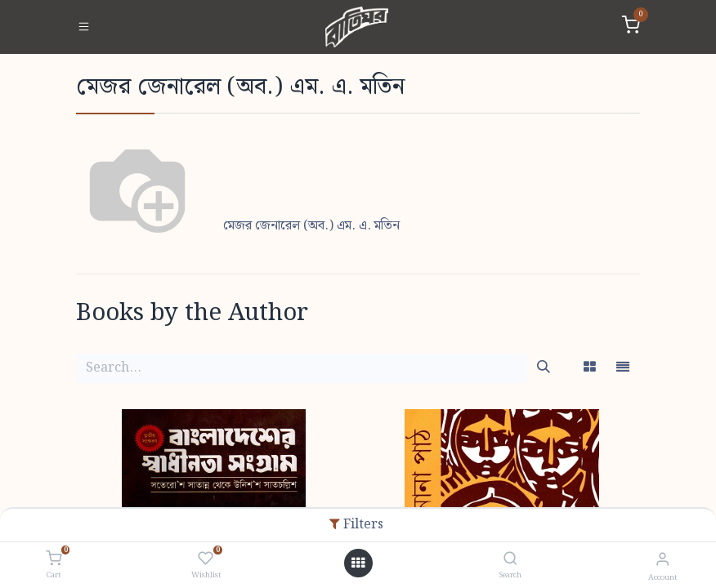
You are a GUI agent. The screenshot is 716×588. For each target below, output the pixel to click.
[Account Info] (662, 560)
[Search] (510, 560)
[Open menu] (358, 563)
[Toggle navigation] (84, 27)
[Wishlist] (206, 559)
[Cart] (54, 559)
